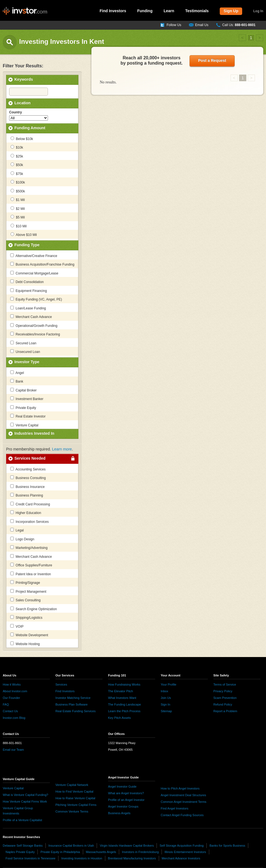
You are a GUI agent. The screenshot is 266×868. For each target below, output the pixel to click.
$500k (18, 191)
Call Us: (239, 25)
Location (22, 103)
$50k (17, 165)
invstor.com (25, 11)
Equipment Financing (29, 291)
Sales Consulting (25, 600)
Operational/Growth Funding (34, 325)
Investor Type (27, 362)
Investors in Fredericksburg (140, 852)
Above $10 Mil (24, 235)
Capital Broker (23, 390)
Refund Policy (223, 704)
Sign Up (231, 11)
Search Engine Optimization (34, 609)
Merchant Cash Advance (31, 317)
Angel (17, 373)
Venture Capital (24, 425)
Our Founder (11, 698)
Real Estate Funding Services (76, 711)
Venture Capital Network (72, 785)
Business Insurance (27, 487)
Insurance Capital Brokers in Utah (71, 846)
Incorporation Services (30, 521)
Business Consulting (28, 478)
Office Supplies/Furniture (31, 565)
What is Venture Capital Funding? (25, 795)
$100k (18, 182)
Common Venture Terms (72, 811)
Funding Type (27, 245)
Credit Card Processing (30, 504)
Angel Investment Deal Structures (183, 795)
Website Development (29, 635)
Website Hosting (25, 644)
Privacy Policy (223, 691)
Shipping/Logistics (26, 617)
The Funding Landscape (125, 704)
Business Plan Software (71, 704)
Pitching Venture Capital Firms (76, 805)
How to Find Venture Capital (74, 791)
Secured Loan (23, 343)
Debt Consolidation (27, 282)
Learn (169, 11)
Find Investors (113, 11)
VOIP (17, 626)
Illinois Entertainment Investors (185, 852)
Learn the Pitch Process (124, 711)
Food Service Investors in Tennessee (30, 858)
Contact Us (10, 711)
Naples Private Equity (20, 852)
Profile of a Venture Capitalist (22, 820)
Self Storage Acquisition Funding (182, 846)
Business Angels (119, 813)
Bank (17, 381)
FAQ (6, 704)
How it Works (12, 684)
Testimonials (197, 11)
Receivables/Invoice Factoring (35, 334)
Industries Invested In (34, 433)
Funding (145, 11)
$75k (17, 174)
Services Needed (30, 458)
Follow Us (174, 25)
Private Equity (23, 408)
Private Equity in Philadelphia (60, 852)
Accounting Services (28, 469)
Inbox (164, 691)
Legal (17, 530)
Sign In (165, 704)
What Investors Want (122, 698)
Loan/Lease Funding (28, 308)
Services (61, 684)
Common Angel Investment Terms (184, 802)
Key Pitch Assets (119, 718)
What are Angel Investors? (126, 793)
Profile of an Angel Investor (126, 800)
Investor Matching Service (73, 698)
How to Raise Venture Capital (75, 798)
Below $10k (22, 139)
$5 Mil (18, 217)
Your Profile (168, 684)
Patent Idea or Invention (31, 574)
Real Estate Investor (28, 416)
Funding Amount (30, 128)
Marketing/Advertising (29, 548)
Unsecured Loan (25, 352)
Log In (258, 11)
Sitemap (166, 711)
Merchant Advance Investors (181, 858)
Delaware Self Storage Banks (23, 846)
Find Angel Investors (175, 808)
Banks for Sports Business (227, 846)
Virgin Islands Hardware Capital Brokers (127, 846)
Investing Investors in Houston (82, 858)
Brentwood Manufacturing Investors (132, 858)
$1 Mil (18, 200)
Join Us (166, 698)
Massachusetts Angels (101, 852)
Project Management (28, 591)
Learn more (62, 449)
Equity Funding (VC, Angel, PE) (36, 299)
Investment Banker (27, 399)
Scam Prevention (225, 698)
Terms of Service (225, 684)
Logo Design (22, 539)
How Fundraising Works (124, 684)
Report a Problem (225, 711)
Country (16, 112)
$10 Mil (19, 226)
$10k (17, 147)
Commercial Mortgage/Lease (34, 273)
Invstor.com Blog (14, 718)
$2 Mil (18, 208)
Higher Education (26, 513)
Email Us (202, 25)
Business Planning (27, 495)
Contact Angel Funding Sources (182, 815)
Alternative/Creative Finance (34, 256)
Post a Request (212, 60)
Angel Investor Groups (123, 806)
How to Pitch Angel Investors (180, 788)
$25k (17, 156)
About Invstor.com (15, 691)
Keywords (24, 79)
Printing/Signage (25, 582)
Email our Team (13, 750)
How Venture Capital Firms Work (25, 801)
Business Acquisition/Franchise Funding (42, 264)
